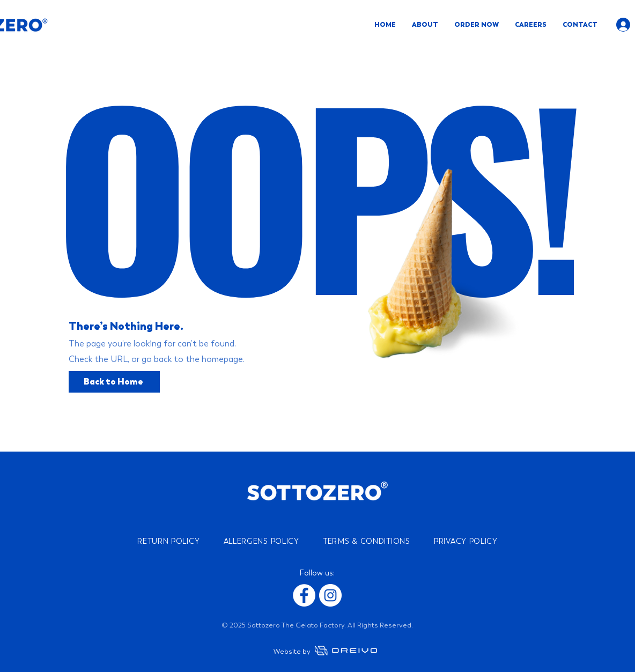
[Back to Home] (114, 382)
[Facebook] (304, 595)
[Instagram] (330, 595)
